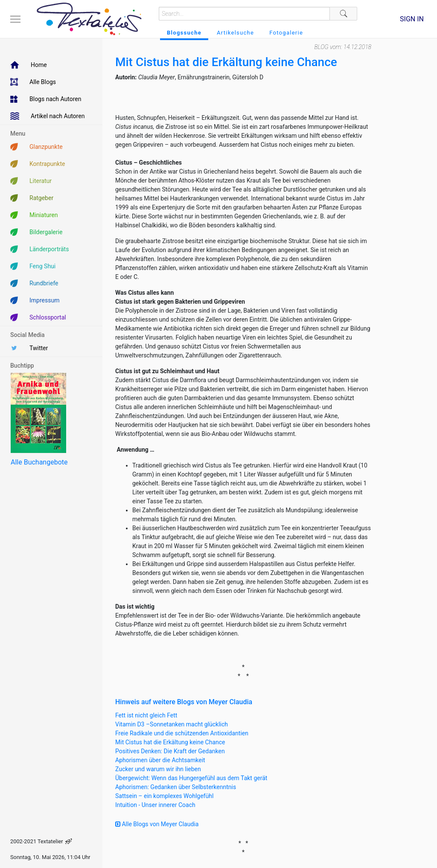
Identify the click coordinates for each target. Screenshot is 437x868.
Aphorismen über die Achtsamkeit (160, 760)
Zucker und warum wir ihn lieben (158, 769)
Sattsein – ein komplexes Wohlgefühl (164, 796)
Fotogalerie (286, 33)
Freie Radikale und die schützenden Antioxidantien (182, 733)
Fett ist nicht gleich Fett (146, 715)
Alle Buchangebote (39, 462)
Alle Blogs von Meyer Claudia (157, 824)
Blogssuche (184, 33)
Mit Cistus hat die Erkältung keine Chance (170, 742)
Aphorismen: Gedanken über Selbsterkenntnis (176, 787)
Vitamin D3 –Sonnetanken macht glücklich (172, 724)
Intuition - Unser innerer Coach (155, 805)
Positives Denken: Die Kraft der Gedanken (170, 751)
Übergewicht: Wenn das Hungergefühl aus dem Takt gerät (191, 778)
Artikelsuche (235, 33)
